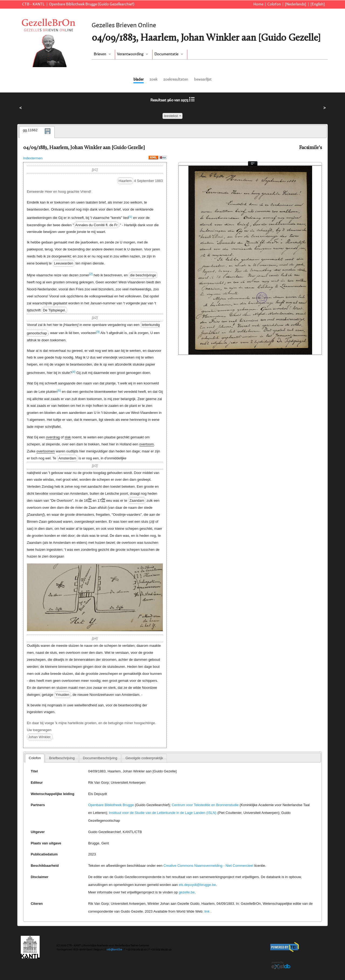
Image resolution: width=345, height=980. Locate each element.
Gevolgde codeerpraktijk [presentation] (144, 758)
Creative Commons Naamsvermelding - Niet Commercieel (208, 866)
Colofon (274, 4)
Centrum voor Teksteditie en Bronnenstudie (205, 805)
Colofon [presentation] (35, 758)
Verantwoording (130, 54)
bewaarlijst (203, 80)
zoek (153, 80)
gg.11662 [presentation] (30, 130)
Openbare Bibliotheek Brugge (111, 805)
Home (258, 4)
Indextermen (33, 158)
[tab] (37, 132)
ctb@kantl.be (114, 950)
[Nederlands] (296, 4)
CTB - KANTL (33, 4)
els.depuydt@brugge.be (197, 885)
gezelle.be (187, 892)
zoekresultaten (176, 80)
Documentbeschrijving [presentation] (100, 758)
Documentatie (166, 54)
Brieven (100, 54)
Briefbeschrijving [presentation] (62, 758)
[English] (318, 4)
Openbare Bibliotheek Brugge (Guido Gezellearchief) (92, 4)
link (207, 911)
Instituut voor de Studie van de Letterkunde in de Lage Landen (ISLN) (163, 813)
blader (139, 80)
